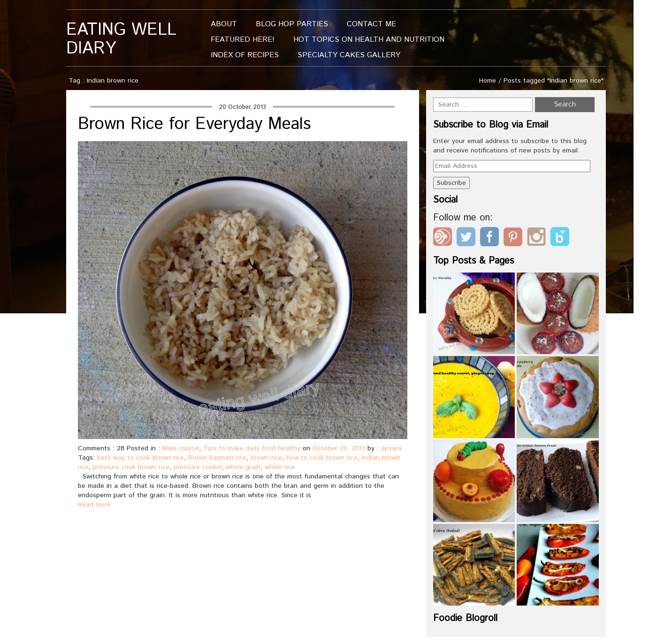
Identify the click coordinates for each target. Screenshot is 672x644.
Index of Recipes (245, 55)
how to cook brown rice (322, 458)
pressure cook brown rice (131, 467)
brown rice (266, 458)
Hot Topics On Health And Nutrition (369, 40)
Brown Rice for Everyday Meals (194, 124)
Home (488, 81)
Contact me (371, 24)
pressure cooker (198, 467)
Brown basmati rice (217, 458)
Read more (94, 505)
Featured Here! (243, 40)
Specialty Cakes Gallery (349, 55)
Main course (181, 448)
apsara (391, 448)
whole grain (243, 467)
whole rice (280, 467)
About (224, 24)
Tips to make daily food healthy (252, 448)
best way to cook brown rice (141, 458)
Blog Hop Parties (292, 24)
